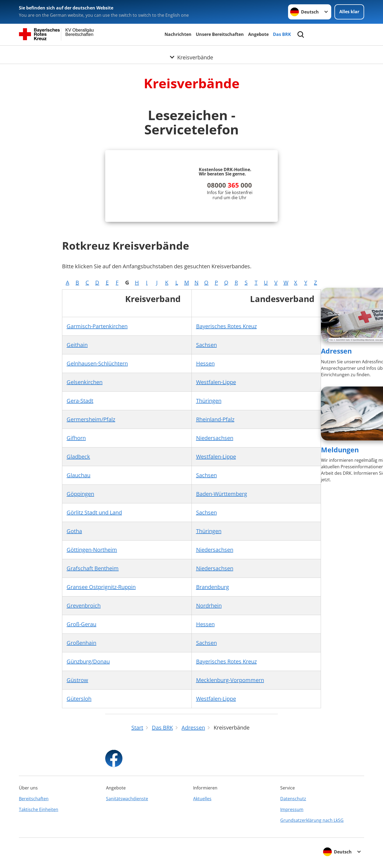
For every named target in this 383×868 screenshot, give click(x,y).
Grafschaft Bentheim (93, 568)
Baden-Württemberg (222, 494)
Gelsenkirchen (85, 382)
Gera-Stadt (80, 401)
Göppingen (80, 494)
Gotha (74, 531)
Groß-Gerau (81, 624)
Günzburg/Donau (88, 661)
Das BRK (282, 34)
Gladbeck (78, 457)
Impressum (292, 809)
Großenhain (81, 643)
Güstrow (77, 680)
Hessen (205, 363)
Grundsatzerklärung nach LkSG (312, 820)
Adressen (336, 351)
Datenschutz (293, 799)
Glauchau (78, 475)
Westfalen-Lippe (216, 382)
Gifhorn (76, 438)
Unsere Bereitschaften (220, 34)
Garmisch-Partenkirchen (97, 326)
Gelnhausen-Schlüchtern (97, 363)
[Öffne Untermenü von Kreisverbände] (191, 52)
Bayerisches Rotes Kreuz (226, 326)
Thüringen (209, 401)
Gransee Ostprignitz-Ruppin (101, 587)
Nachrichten (178, 34)
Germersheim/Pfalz (91, 419)
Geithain (77, 345)
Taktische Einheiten (39, 809)
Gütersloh (79, 699)
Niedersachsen (215, 438)
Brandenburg (213, 587)
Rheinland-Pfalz (215, 419)
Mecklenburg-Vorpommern (230, 680)
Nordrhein (209, 606)
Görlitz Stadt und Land (94, 512)
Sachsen (206, 345)
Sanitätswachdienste (127, 799)
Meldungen (340, 450)
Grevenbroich (84, 606)
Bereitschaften (34, 799)
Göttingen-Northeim (92, 550)
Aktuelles (202, 799)
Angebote (258, 34)
